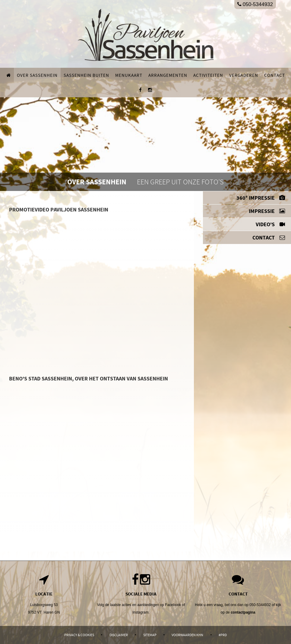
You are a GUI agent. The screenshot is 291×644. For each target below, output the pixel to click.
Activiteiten (208, 75)
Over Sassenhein (37, 75)
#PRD (223, 635)
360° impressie (261, 198)
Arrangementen (168, 75)
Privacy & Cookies (79, 635)
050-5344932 (255, 4)
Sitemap (150, 635)
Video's (270, 224)
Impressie (267, 211)
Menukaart (129, 75)
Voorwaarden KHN (187, 635)
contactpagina (243, 612)
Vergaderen (244, 75)
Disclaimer (119, 635)
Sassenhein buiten (86, 75)
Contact (275, 75)
